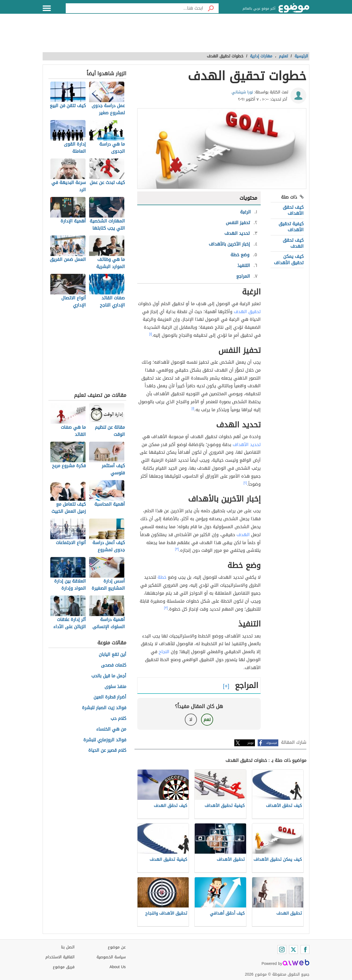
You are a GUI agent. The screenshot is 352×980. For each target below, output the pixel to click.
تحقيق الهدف (247, 312)
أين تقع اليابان (112, 655)
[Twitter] (293, 950)
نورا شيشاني (242, 92)
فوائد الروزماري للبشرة (105, 740)
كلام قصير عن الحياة (107, 751)
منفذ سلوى (115, 687)
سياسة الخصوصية (111, 957)
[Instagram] (282, 950)
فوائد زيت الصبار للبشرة (104, 708)
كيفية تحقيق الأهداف (291, 227)
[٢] (245, 483)
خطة (162, 577)
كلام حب (118, 719)
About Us (118, 967)
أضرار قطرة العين (110, 697)
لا (191, 719)
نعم (207, 719)
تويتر (251, 743)
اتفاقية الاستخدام (60, 957)
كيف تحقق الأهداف (293, 210)
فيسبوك (272, 743)
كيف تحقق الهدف (293, 243)
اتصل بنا (68, 947)
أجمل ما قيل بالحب (109, 676)
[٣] (177, 549)
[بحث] (211, 8)
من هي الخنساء (111, 729)
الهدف (243, 535)
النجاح (164, 652)
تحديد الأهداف (247, 445)
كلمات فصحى (114, 665)
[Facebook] (305, 950)
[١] (151, 334)
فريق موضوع (64, 967)
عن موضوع (117, 947)
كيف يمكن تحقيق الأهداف (289, 259)
